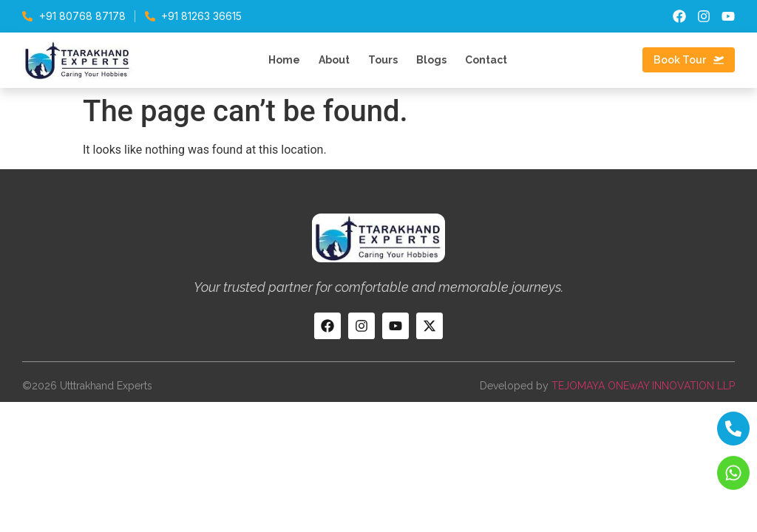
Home (284, 60)
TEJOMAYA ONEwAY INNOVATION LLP (643, 386)
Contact (486, 60)
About (334, 60)
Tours (383, 60)
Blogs (431, 60)
